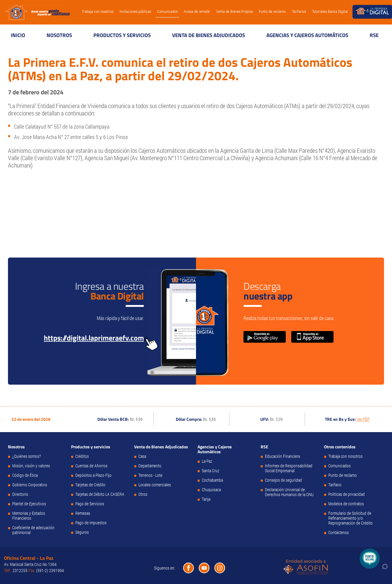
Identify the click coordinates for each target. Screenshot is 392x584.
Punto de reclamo (272, 11)
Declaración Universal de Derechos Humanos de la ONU (289, 492)
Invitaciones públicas (135, 11)
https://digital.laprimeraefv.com (94, 338)
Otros (143, 494)
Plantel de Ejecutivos (29, 504)
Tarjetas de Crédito (90, 485)
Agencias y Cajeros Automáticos (307, 35)
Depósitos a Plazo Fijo (93, 475)
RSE (374, 35)
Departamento (150, 466)
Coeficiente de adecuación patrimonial (33, 530)
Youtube (204, 568)
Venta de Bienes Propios (234, 11)
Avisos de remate (197, 11)
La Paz (207, 461)
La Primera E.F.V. (38, 12)
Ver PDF (363, 419)
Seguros (82, 532)
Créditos (82, 456)
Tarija (206, 499)
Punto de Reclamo (370, 559)
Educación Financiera (282, 456)
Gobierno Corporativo (30, 485)
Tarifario (335, 485)
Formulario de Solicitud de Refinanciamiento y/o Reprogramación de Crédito (351, 518)
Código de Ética (25, 475)
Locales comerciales (155, 485)
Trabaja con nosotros (98, 11)
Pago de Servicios (90, 504)
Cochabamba (212, 480)
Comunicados (167, 11)
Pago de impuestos (91, 523)
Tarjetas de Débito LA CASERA (100, 494)
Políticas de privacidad (347, 494)
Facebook (188, 568)
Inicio (18, 35)
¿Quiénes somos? (26, 456)
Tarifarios (299, 11)
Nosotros (59, 35)
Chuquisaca (211, 490)
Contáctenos (339, 533)
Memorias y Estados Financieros (29, 516)
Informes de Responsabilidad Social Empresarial (289, 468)
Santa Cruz (211, 471)
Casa (142, 456)
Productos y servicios (122, 35)
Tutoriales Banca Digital (330, 11)
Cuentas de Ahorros (91, 466)
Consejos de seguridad (283, 480)
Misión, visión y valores (31, 466)
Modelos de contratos (346, 504)
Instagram (220, 568)
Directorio (20, 494)
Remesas (83, 513)
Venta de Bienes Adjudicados (209, 35)
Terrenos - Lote (150, 475)
